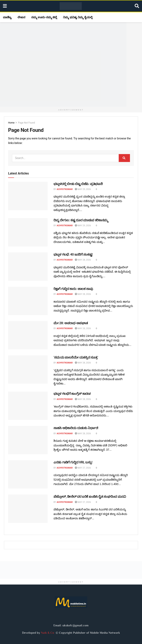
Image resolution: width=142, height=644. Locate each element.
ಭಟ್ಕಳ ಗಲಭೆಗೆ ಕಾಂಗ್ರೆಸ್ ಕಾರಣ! (72, 394)
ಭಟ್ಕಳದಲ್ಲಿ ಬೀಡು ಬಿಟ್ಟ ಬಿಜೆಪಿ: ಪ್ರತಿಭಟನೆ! (78, 184)
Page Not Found (26, 123)
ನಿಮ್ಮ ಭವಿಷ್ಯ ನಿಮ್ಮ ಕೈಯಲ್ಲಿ (78, 17)
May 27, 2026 (83, 468)
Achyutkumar (65, 189)
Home (11, 123)
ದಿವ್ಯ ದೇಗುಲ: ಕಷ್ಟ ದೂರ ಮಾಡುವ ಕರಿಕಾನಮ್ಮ (81, 220)
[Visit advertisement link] (71, 64)
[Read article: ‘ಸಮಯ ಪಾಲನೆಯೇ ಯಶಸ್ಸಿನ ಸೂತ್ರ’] (28, 369)
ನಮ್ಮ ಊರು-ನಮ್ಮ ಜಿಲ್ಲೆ (44, 17)
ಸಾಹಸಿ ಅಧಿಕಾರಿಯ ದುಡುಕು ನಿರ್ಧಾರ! (76, 428)
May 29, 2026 (83, 189)
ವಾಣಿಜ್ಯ (7, 17)
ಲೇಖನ (21, 17)
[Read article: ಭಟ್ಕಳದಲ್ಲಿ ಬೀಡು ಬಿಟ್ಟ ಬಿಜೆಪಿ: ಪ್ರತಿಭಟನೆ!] (28, 196)
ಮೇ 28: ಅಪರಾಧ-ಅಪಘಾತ (71, 323)
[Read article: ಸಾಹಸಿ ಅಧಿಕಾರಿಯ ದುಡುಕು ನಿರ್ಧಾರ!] (28, 440)
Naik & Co (48, 633)
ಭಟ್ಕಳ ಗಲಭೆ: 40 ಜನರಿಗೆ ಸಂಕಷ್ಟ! (73, 254)
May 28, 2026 (83, 260)
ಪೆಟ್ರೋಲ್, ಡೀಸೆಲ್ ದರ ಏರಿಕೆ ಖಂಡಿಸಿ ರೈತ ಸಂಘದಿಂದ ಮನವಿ (90, 497)
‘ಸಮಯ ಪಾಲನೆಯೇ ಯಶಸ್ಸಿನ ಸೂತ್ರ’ (76, 357)
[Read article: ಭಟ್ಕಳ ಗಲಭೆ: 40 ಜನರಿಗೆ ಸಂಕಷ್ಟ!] (28, 267)
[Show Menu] (5, 6)
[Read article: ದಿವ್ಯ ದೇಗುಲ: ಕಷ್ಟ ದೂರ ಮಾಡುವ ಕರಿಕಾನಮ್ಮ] (28, 232)
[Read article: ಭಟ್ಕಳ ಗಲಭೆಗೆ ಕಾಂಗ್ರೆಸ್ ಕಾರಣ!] (28, 406)
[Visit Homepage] (71, 6)
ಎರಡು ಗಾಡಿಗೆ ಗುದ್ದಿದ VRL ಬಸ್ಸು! (73, 462)
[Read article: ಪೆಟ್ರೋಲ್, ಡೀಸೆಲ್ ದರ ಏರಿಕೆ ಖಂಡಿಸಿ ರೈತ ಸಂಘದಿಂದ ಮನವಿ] (28, 509)
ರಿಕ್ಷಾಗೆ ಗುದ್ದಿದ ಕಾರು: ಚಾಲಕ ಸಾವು (73, 289)
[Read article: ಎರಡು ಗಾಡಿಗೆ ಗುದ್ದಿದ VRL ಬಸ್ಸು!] (28, 474)
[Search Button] (137, 6)
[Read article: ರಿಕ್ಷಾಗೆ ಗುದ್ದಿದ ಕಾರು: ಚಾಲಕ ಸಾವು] (28, 301)
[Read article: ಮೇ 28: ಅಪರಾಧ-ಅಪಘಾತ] (28, 335)
